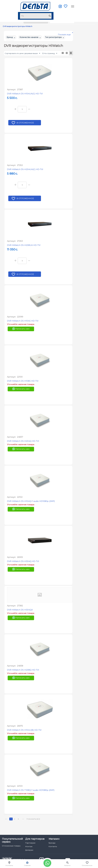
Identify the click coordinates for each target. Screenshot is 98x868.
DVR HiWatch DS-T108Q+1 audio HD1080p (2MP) (31, 790)
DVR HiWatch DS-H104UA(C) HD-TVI (25, 94)
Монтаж (29, 846)
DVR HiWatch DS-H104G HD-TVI (23, 321)
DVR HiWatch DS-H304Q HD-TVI (23, 561)
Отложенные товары (11, 846)
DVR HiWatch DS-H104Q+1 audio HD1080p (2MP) (31, 501)
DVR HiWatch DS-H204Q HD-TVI (23, 441)
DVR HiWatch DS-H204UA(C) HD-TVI (25, 169)
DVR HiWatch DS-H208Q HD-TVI (23, 670)
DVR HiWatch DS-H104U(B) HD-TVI (24, 730)
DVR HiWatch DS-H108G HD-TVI (23, 381)
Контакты (53, 846)
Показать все (34, 819)
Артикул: (11, 90)
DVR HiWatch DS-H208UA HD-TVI (24, 245)
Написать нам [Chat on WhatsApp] (21, 329)
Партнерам (30, 843)
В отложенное (26, 123)
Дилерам (29, 850)
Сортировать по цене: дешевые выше (22, 53)
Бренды (52, 843)
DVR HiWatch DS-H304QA (20, 610)
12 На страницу (50, 53)
